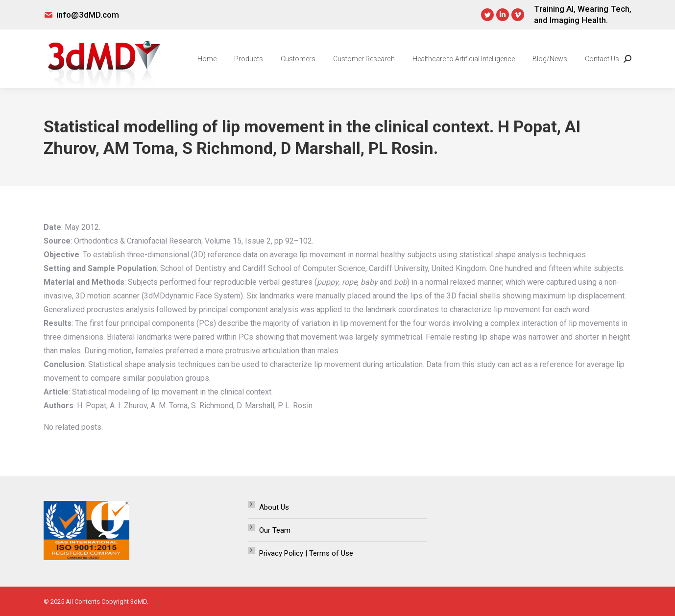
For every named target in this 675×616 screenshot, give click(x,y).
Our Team (275, 530)
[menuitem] (207, 59)
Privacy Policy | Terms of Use (306, 553)
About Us (274, 507)
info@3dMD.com (88, 15)
